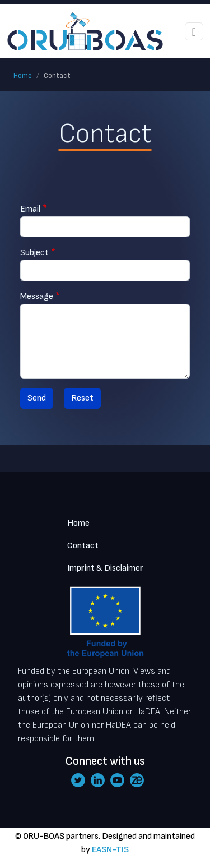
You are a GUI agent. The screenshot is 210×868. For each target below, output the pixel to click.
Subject (34, 253)
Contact (83, 546)
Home (23, 76)
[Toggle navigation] (194, 31)
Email (30, 209)
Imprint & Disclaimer (105, 568)
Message (37, 297)
